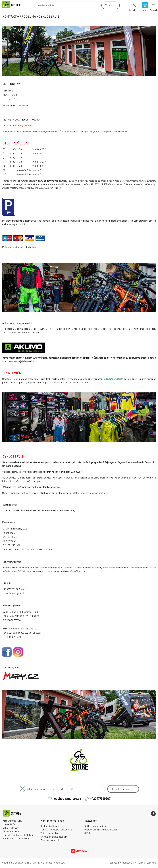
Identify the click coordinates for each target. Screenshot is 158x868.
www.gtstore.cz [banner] (16, 5)
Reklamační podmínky (95, 826)
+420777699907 (100, 798)
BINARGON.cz (138, 863)
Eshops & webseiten (120, 863)
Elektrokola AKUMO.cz (51, 840)
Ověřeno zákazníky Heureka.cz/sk (101, 830)
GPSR (87, 833)
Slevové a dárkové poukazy (54, 837)
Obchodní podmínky (50, 826)
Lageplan (151, 863)
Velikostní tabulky (49, 833)
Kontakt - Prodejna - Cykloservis (56, 830)
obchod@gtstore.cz (24, 125)
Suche (111, 5)
